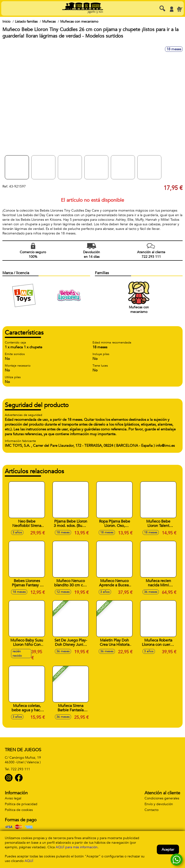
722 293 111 (20, 769)
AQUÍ (29, 861)
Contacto (152, 810)
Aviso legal (13, 798)
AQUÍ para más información (77, 847)
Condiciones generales (162, 798)
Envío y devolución (159, 804)
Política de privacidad (21, 804)
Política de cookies (19, 810)
